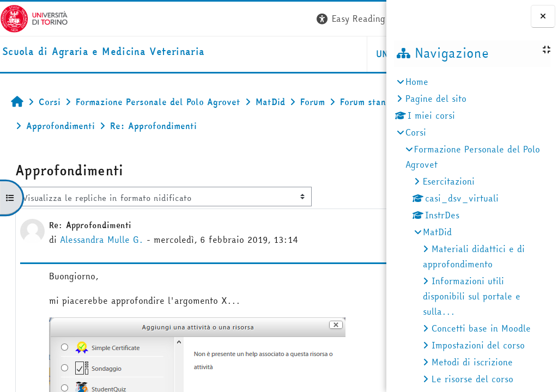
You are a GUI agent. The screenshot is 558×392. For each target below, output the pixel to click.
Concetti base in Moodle (481, 328)
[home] (103, 52)
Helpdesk (320, 54)
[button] (222, 19)
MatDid (437, 232)
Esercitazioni (449, 181)
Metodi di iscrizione (472, 362)
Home (417, 82)
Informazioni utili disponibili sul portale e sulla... (472, 296)
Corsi (416, 132)
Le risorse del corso (472, 379)
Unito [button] (257, 54)
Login (366, 19)
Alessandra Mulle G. (102, 240)
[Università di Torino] (34, 17)
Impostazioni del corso (478, 345)
